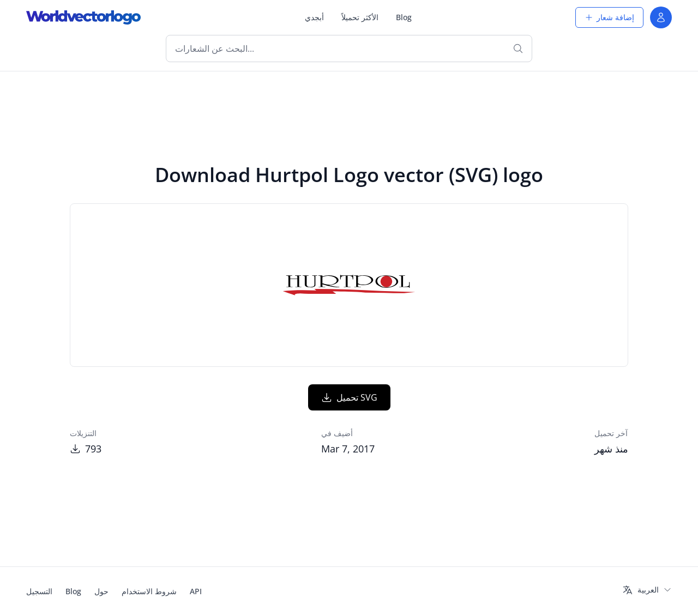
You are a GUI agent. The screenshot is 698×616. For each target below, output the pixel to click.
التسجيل (39, 591)
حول (101, 591)
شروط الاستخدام (149, 591)
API (196, 591)
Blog (404, 17)
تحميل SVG (349, 397)
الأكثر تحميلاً (360, 17)
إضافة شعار (609, 17)
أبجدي (314, 17)
